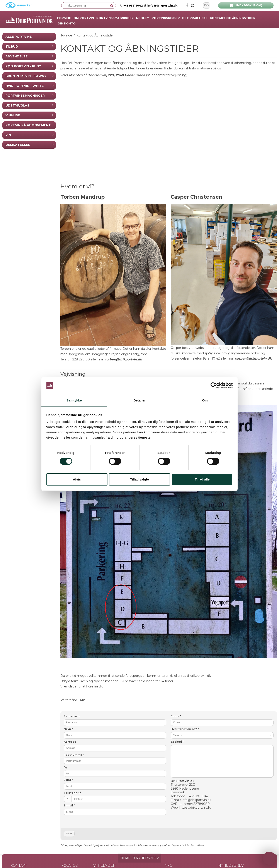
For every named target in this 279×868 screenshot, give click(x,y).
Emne (176, 716)
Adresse (70, 742)
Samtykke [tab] (74, 400)
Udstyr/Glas (17, 105)
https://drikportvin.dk (195, 808)
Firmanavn (72, 716)
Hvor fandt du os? (185, 729)
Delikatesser (18, 145)
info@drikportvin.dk (161, 6)
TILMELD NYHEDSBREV (140, 858)
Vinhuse (13, 115)
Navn (68, 729)
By (65, 767)
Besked (177, 742)
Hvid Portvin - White (25, 86)
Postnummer (74, 755)
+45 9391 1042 (133, 6)
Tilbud (12, 46)
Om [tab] (205, 400)
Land (68, 780)
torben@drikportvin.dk (123, 359)
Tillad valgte (139, 479)
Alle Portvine (19, 37)
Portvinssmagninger (25, 96)
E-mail (69, 805)
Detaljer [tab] (139, 400)
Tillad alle (202, 479)
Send (69, 834)
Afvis (77, 479)
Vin (8, 135)
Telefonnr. (72, 793)
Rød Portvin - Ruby (23, 66)
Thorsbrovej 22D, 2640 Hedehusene (117, 75)
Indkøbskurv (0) (246, 5)
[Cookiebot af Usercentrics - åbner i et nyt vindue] (214, 386)
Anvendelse (16, 56)
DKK (207, 5)
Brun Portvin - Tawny (26, 76)
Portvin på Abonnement (28, 125)
